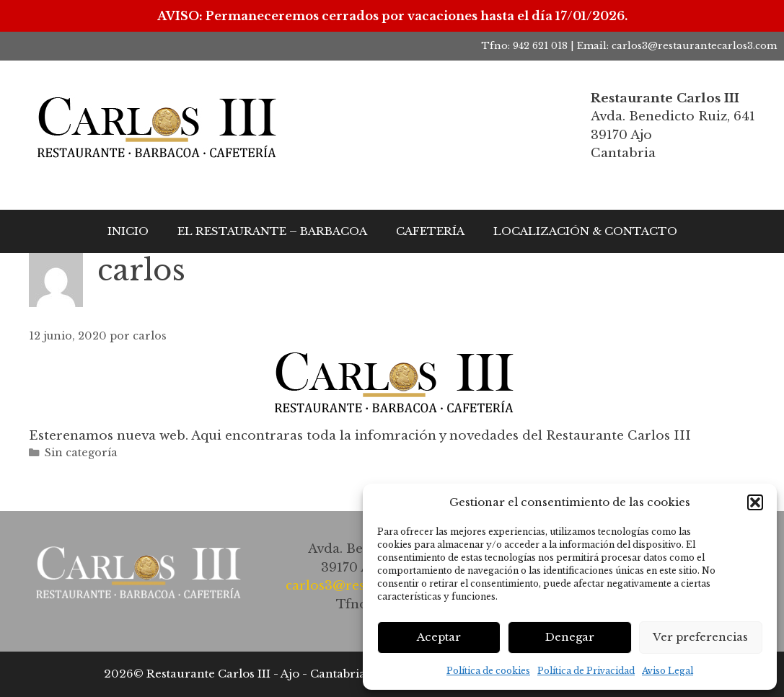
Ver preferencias (700, 637)
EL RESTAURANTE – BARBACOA (272, 231)
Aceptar (439, 637)
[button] (755, 502)
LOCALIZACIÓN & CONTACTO (585, 231)
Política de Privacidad (586, 671)
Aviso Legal (668, 671)
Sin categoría (81, 453)
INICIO (128, 231)
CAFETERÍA (430, 231)
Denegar (570, 637)
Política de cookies (488, 671)
